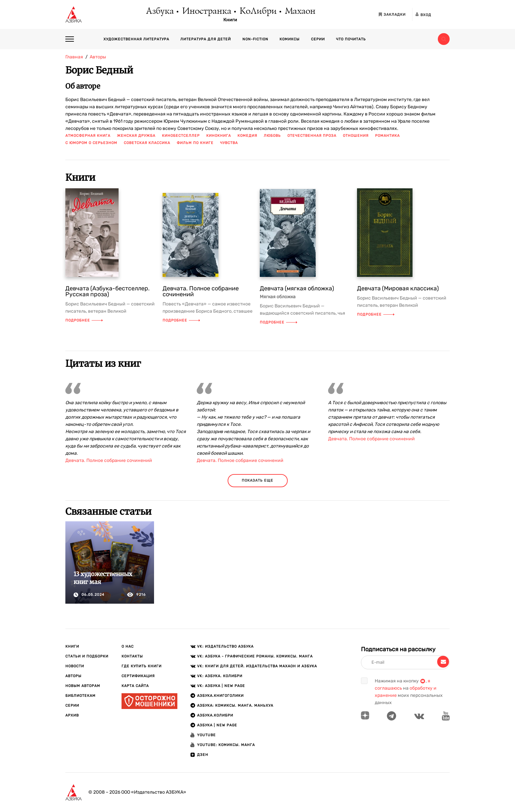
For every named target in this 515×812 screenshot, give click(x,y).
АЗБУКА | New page (217, 725)
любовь (272, 136)
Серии (318, 39)
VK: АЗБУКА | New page (221, 686)
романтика (387, 136)
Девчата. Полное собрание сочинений (201, 291)
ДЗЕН (203, 755)
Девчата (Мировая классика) (398, 288)
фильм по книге (195, 143)
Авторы (73, 676)
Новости (75, 666)
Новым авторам (83, 686)
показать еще (257, 480)
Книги (230, 20)
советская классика (147, 143)
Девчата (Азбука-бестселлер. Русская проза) (108, 291)
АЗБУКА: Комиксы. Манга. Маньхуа (235, 706)
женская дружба (136, 136)
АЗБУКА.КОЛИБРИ (215, 715)
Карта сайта (135, 686)
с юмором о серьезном (91, 143)
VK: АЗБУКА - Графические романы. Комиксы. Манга (255, 656)
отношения (356, 136)
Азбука (159, 11)
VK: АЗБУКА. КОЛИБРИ (220, 676)
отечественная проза (312, 136)
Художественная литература (136, 39)
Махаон (300, 11)
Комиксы (290, 39)
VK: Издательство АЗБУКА (225, 646)
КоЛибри (258, 11)
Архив (72, 715)
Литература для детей (206, 39)
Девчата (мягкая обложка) (297, 288)
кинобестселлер (181, 136)
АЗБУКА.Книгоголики (220, 696)
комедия (247, 136)
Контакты (132, 656)
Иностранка (206, 11)
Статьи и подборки (87, 656)
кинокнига (219, 136)
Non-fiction (255, 39)
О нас (128, 646)
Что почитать (351, 39)
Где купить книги (142, 666)
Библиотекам (80, 696)
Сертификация (138, 676)
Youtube (206, 735)
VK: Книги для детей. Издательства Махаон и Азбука (257, 666)
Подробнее (84, 320)
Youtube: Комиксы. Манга (226, 745)
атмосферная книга (88, 136)
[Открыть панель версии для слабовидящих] (444, 14)
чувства (229, 143)
